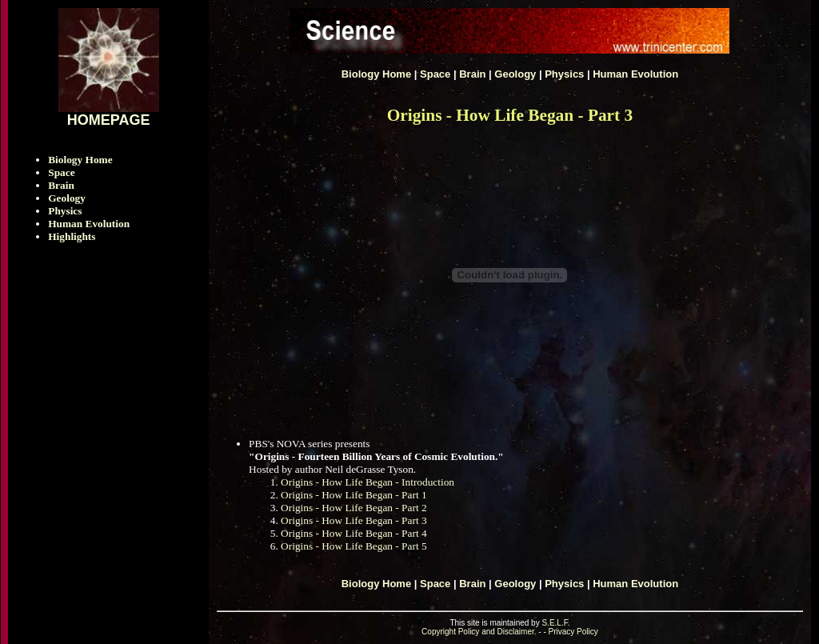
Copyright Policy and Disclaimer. (479, 632)
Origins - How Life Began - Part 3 (354, 520)
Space (61, 172)
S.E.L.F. (555, 623)
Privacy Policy (573, 632)
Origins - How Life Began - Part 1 (354, 495)
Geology (67, 198)
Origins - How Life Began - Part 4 (354, 533)
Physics (65, 211)
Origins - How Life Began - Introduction (368, 482)
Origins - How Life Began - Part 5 (354, 546)
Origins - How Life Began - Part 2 (354, 508)
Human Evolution (89, 224)
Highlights (72, 236)
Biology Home (80, 160)
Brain (61, 185)
